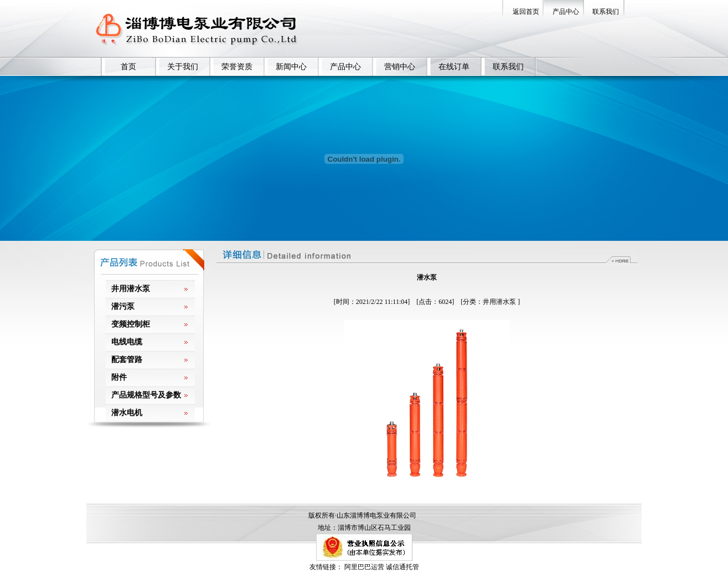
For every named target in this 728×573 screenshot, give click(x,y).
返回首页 (526, 12)
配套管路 (127, 360)
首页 (128, 67)
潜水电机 (127, 413)
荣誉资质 (237, 67)
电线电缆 (127, 342)
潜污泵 (123, 306)
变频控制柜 (131, 324)
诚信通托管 (402, 567)
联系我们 (606, 12)
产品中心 (566, 12)
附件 (119, 377)
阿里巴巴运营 (364, 567)
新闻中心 (291, 67)
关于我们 (183, 67)
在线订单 (454, 67)
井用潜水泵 (131, 289)
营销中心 (400, 67)
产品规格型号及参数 (146, 395)
